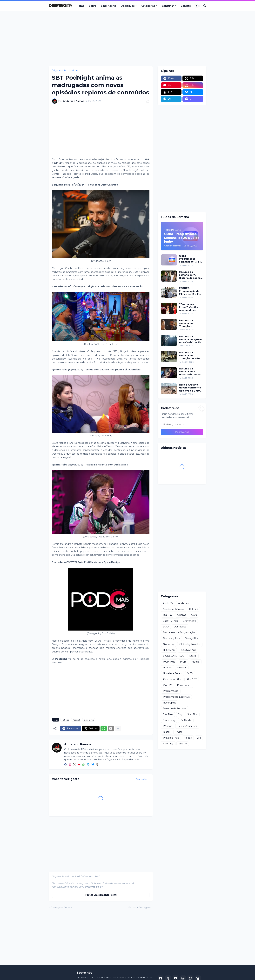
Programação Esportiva (176, 697)
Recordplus (169, 703)
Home (81, 6)
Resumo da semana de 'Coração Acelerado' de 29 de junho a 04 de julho (190, 323)
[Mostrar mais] (118, 729)
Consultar (168, 6)
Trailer (179, 732)
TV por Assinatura (187, 726)
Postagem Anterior (62, 908)
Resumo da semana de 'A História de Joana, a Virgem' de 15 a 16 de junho (191, 372)
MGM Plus (169, 662)
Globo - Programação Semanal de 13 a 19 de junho (191, 259)
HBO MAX (169, 650)
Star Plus (192, 714)
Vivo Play (168, 744)
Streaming (89, 720)
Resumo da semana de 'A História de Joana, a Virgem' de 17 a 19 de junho (191, 275)
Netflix (196, 662)
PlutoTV (167, 685)
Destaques (128, 6)
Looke (193, 656)
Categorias (148, 6)
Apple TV (168, 603)
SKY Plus (168, 714)
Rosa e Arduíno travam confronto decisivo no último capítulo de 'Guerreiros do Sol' (191, 388)
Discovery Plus (171, 638)
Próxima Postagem (139, 908)
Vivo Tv (183, 744)
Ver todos (142, 779)
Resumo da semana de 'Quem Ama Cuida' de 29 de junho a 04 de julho (190, 339)
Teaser (167, 732)
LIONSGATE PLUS (174, 656)
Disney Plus (192, 638)
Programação (171, 691)
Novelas (182, 668)
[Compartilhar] (147, 101)
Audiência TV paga (173, 609)
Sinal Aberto (109, 6)
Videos (188, 738)
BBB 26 (193, 609)
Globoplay (169, 644)
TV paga (168, 726)
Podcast (76, 720)
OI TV (190, 673)
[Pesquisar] (204, 6)
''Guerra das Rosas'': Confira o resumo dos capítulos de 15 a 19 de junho (191, 307)
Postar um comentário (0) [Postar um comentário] (101, 895)
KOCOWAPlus (188, 650)
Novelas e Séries (172, 673)
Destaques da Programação (179, 632)
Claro (194, 615)
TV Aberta (186, 720)
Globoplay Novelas (190, 644)
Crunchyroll (189, 621)
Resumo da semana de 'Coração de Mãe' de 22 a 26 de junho (190, 356)
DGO (166, 627)
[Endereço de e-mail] (182, 425)
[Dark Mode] (198, 6)
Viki (199, 738)
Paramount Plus (172, 679)
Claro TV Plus (170, 621)
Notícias (73, 71)
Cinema (182, 615)
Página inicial (59, 71)
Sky (180, 714)
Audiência (184, 603)
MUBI (183, 662)
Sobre (93, 6)
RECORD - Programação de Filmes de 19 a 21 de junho (189, 291)
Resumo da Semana (175, 709)
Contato (186, 6)
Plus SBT (192, 679)
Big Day (168, 615)
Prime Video (184, 685)
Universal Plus (171, 738)
